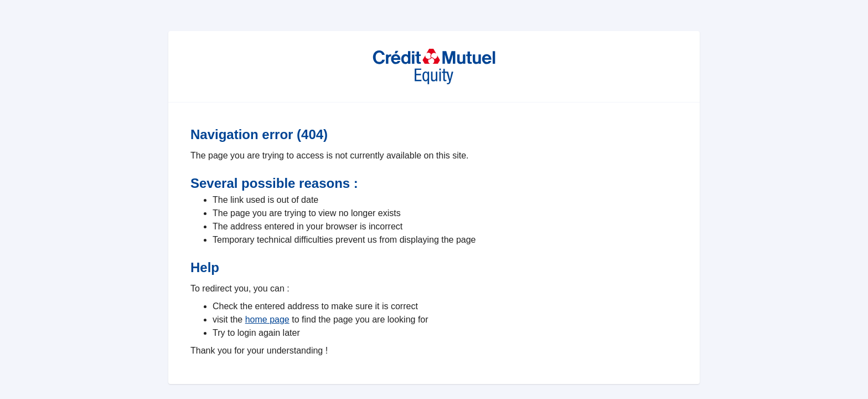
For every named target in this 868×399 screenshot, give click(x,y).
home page (267, 319)
